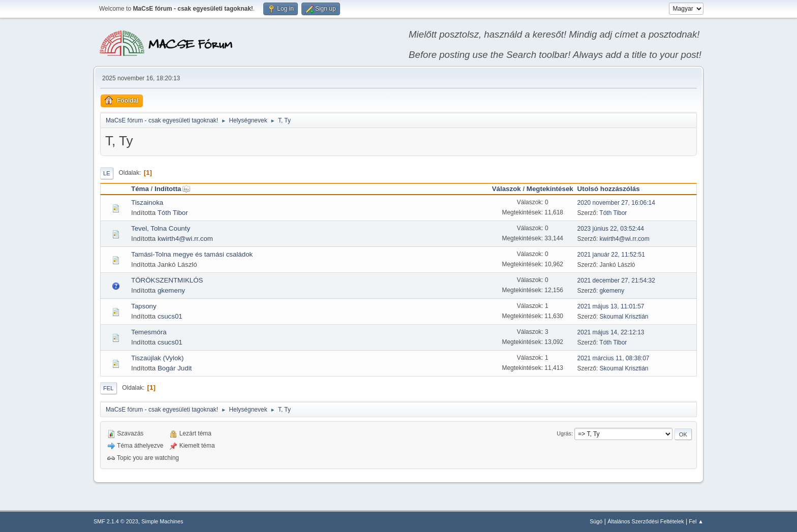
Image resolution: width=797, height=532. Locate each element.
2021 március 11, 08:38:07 (614, 358)
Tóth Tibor (173, 213)
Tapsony (144, 306)
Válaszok (507, 189)
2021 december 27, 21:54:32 (616, 280)
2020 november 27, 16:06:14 (616, 203)
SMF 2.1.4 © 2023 (116, 521)
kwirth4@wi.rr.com (185, 239)
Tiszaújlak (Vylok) (157, 358)
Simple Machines (162, 521)
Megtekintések (550, 189)
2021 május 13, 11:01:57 (611, 306)
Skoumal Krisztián (624, 317)
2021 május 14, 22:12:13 (611, 332)
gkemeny (171, 290)
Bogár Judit (175, 368)
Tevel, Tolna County (161, 228)
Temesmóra (149, 332)
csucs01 (170, 316)
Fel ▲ (696, 521)
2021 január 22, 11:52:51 (611, 255)
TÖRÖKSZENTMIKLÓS (167, 280)
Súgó (596, 521)
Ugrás (564, 433)
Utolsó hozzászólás (609, 189)
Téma (140, 189)
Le (107, 173)
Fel (109, 388)
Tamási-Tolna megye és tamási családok (192, 254)
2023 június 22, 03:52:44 (611, 229)
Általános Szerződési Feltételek (646, 521)
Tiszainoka (147, 202)
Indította (173, 189)
